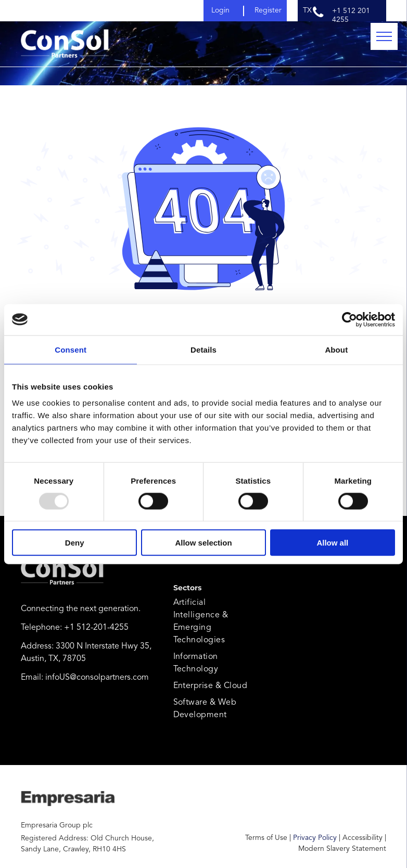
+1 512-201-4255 (96, 628)
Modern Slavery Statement (342, 849)
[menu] (384, 36)
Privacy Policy (315, 838)
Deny (75, 543)
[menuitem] (211, 621)
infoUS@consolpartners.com (97, 678)
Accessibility (363, 838)
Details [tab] (203, 349)
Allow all (332, 543)
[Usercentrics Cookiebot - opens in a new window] (349, 319)
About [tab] (336, 349)
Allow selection (203, 543)
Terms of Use (266, 838)
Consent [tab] (71, 349)
